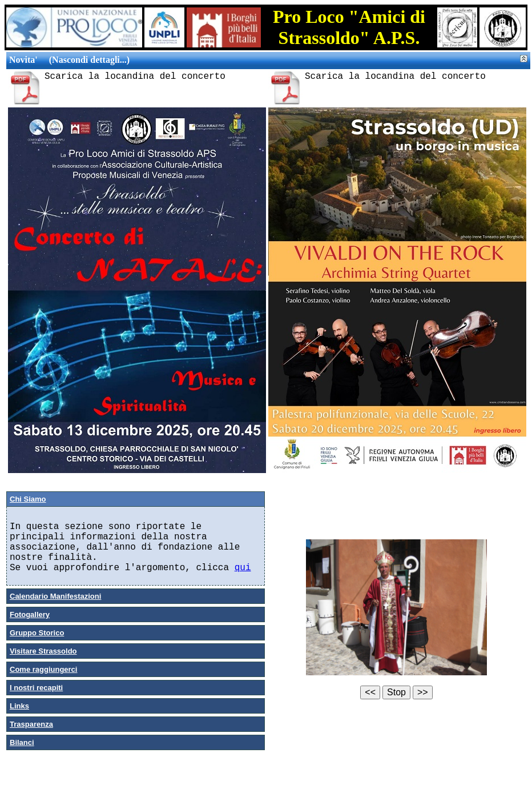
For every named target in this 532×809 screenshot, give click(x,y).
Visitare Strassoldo (43, 651)
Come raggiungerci (43, 669)
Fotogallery (30, 614)
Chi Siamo (28, 499)
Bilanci (22, 742)
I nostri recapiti (36, 688)
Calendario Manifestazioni (55, 596)
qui (243, 568)
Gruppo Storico (37, 633)
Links (19, 706)
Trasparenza (31, 724)
